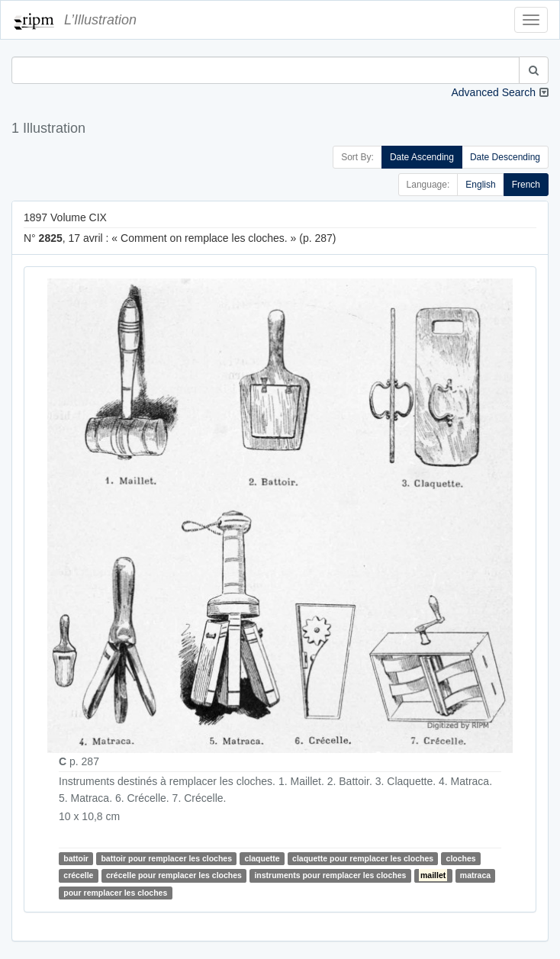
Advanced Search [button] (493, 92)
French (526, 185)
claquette (262, 858)
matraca (475, 875)
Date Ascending (422, 157)
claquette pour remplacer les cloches (363, 858)
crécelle (78, 875)
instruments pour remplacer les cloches (330, 875)
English (480, 185)
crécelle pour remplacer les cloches (174, 875)
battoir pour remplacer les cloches (166, 858)
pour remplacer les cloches (115, 893)
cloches (461, 858)
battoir (76, 858)
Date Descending (505, 157)
